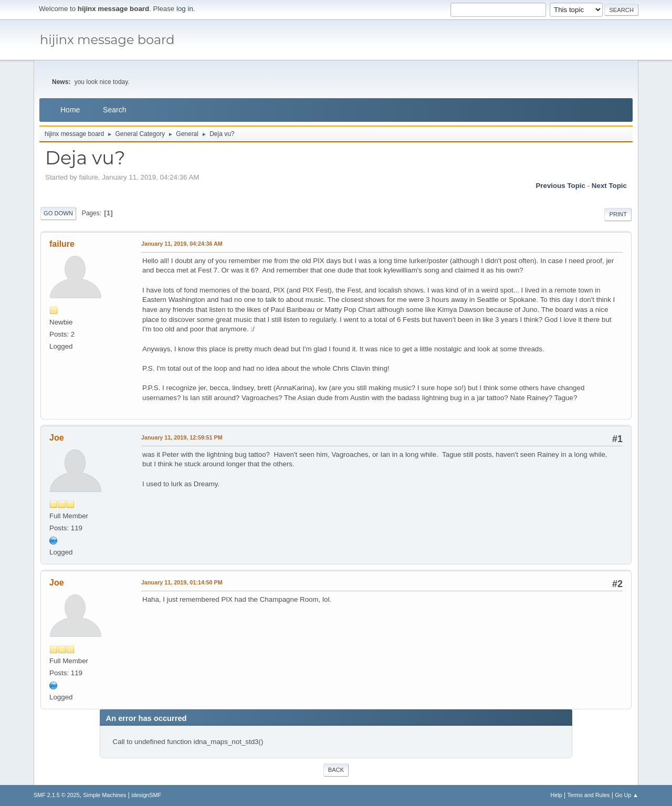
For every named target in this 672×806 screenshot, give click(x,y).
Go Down (58, 213)
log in (185, 9)
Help (556, 795)
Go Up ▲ (627, 795)
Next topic (609, 186)
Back (336, 770)
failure (62, 244)
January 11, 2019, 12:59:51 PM (182, 437)
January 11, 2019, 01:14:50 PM (182, 582)
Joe (57, 438)
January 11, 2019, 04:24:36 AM (182, 244)
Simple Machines (104, 795)
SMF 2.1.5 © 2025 (57, 795)
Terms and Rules (589, 795)
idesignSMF (146, 795)
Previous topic (560, 186)
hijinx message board (107, 40)
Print (618, 214)
